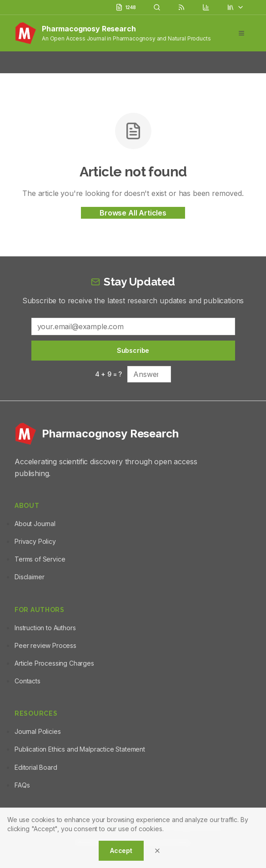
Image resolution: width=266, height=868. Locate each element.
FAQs (22, 785)
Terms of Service (40, 559)
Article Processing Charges (54, 663)
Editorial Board (36, 767)
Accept (121, 850)
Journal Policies (38, 731)
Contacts (28, 681)
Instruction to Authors (45, 628)
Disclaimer (29, 577)
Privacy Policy (35, 541)
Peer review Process (45, 645)
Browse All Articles (133, 213)
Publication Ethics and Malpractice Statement (80, 749)
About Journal (35, 524)
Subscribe (133, 350)
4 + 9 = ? (109, 374)
